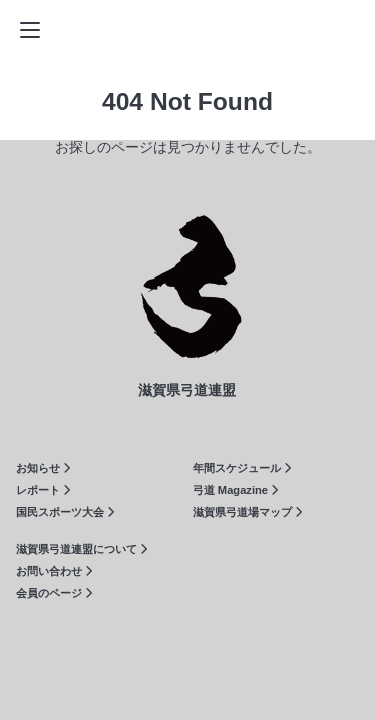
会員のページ (54, 593)
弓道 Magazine (235, 490)
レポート (43, 490)
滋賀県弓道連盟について (81, 549)
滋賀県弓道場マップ (247, 512)
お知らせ (43, 468)
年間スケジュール (242, 468)
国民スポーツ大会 (65, 512)
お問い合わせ (54, 571)
